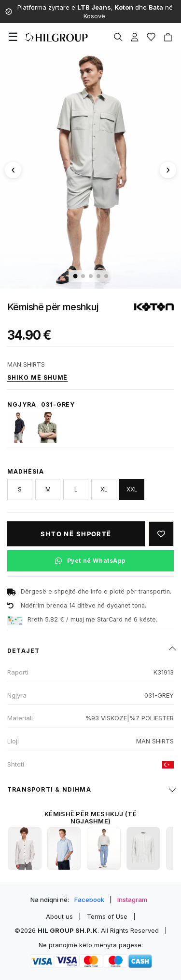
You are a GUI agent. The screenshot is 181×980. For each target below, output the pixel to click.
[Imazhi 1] (75, 276)
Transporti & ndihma (49, 789)
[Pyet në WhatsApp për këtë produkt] (90, 561)
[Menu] (13, 37)
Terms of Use (107, 916)
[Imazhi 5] (106, 276)
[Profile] (135, 37)
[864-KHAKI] (45, 427)
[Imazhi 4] (98, 276)
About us (59, 916)
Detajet (23, 651)
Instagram (132, 900)
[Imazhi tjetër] (168, 170)
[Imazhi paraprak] (13, 170)
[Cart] (168, 37)
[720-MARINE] (19, 427)
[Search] (118, 37)
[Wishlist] (151, 37)
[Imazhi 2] (83, 276)
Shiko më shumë (37, 377)
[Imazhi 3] (91, 276)
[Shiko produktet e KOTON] (154, 307)
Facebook (89, 900)
